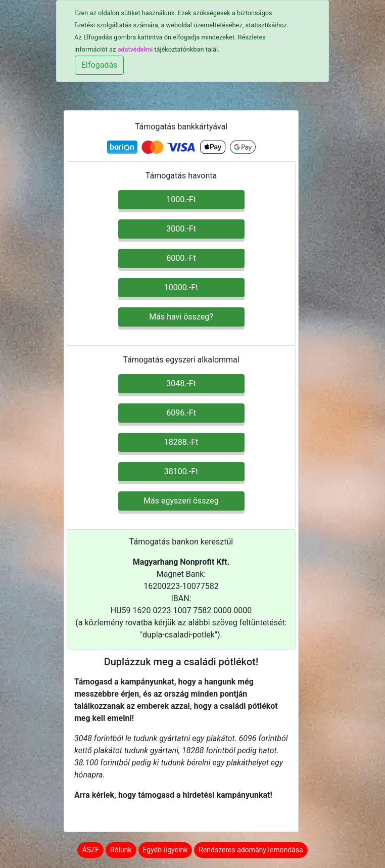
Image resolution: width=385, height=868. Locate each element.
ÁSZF (90, 850)
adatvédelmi (135, 49)
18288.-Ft (181, 442)
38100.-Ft (181, 471)
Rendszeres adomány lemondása (251, 850)
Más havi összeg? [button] (181, 317)
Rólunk (121, 850)
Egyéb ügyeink (165, 850)
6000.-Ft (181, 258)
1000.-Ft (181, 199)
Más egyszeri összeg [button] (181, 501)
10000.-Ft (181, 287)
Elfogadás (99, 65)
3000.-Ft (181, 229)
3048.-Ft (181, 383)
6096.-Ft (181, 413)
